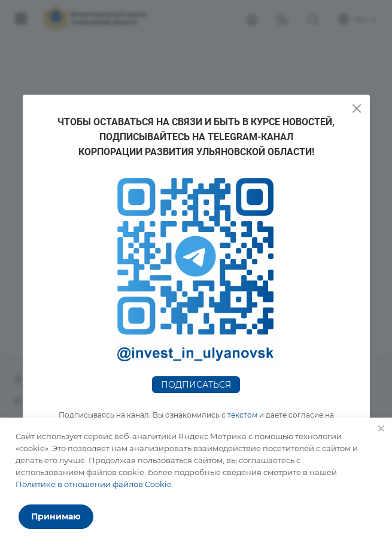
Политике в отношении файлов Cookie (94, 484)
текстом (242, 415)
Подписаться (196, 385)
